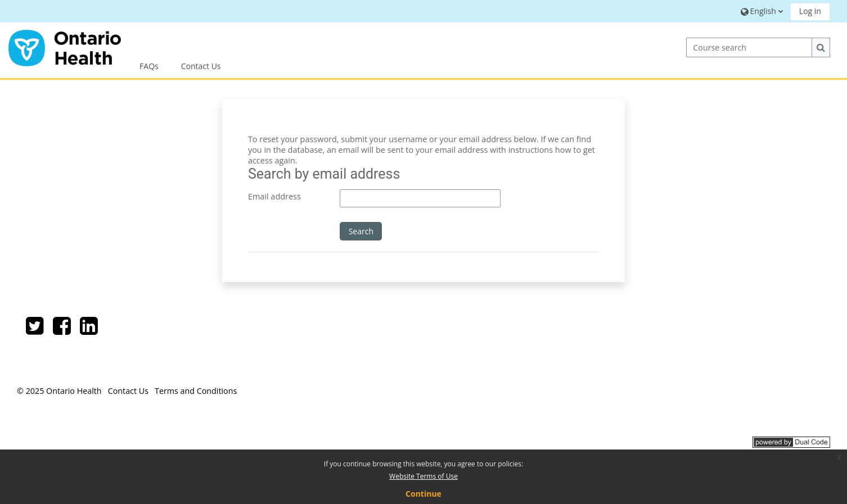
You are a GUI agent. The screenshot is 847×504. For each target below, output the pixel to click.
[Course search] (749, 47)
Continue (423, 494)
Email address (274, 196)
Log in (810, 11)
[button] (760, 11)
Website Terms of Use (423, 476)
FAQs (149, 66)
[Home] (65, 46)
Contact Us (201, 66)
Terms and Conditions (196, 391)
